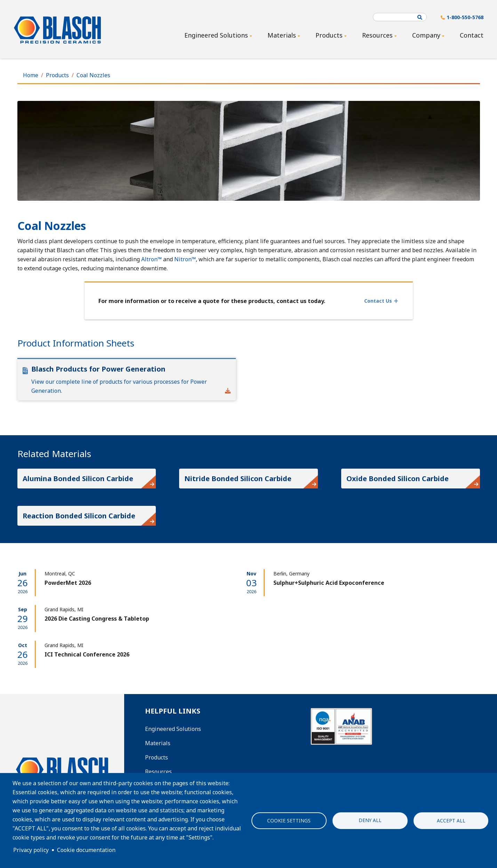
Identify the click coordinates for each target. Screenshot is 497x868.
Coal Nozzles (93, 75)
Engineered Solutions (173, 729)
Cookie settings (289, 821)
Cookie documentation (86, 850)
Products (57, 75)
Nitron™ (185, 259)
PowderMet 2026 (68, 583)
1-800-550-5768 (465, 17)
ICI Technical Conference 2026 (87, 654)
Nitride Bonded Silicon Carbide (238, 479)
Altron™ (151, 259)
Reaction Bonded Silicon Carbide (79, 516)
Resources (158, 772)
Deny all (370, 820)
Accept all (451, 821)
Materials (158, 743)
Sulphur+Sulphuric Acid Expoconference (329, 583)
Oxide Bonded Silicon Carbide (398, 479)
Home (31, 75)
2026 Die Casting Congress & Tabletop (97, 619)
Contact (472, 35)
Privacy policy (31, 850)
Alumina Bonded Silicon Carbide (78, 479)
